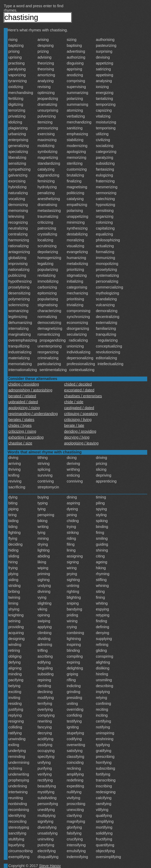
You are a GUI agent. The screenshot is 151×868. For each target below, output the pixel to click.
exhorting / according (26, 437)
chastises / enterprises (83, 396)
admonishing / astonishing (30, 390)
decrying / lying (77, 437)
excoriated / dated (79, 390)
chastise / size (20, 443)
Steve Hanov (50, 866)
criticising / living (78, 420)
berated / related (22, 396)
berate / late (74, 425)
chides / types (20, 425)
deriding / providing (80, 431)
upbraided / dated (23, 402)
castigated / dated (79, 408)
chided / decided (78, 384)
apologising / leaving (81, 443)
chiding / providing (24, 384)
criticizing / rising (22, 431)
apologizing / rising (24, 408)
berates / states (21, 420)
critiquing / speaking (81, 414)
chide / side (74, 402)
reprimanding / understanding (33, 414)
